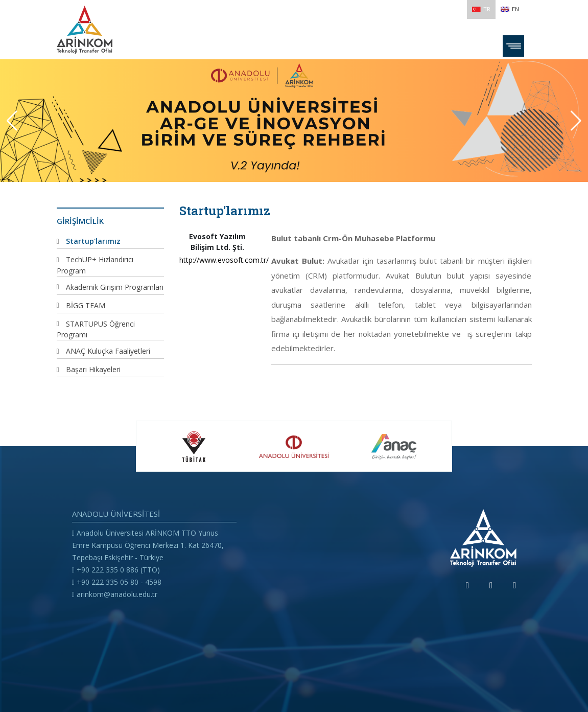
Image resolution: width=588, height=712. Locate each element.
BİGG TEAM (86, 305)
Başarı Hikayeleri (93, 369)
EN (510, 9)
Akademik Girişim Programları (115, 287)
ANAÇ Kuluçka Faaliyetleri (108, 351)
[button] (576, 121)
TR (481, 9)
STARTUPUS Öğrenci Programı (96, 329)
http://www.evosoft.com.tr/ (218, 260)
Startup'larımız (93, 241)
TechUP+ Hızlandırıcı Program (95, 265)
